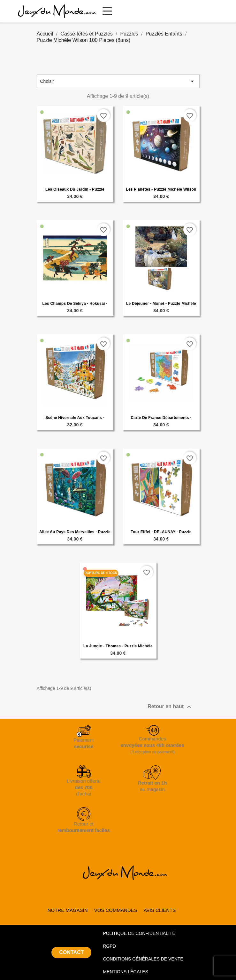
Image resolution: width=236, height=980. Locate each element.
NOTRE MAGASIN (68, 910)
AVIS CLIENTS (160, 910)
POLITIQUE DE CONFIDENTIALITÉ (139, 933)
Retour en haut (170, 707)
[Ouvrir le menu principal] (107, 11)
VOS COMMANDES (116, 910)
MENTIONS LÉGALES (126, 972)
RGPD (109, 946)
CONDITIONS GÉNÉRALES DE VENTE (143, 959)
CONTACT (71, 952)
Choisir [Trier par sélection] (118, 81)
